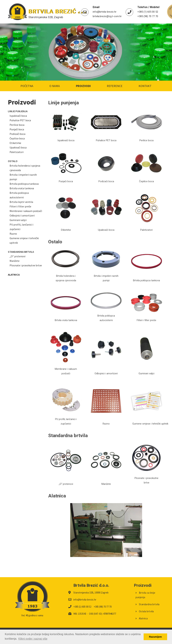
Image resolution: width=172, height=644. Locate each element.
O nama (55, 86)
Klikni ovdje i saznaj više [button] (33, 639)
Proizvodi (83, 86)
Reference (115, 86)
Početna (27, 86)
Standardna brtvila (148, 604)
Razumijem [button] (155, 637)
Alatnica (142, 618)
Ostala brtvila (145, 611)
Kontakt (145, 86)
